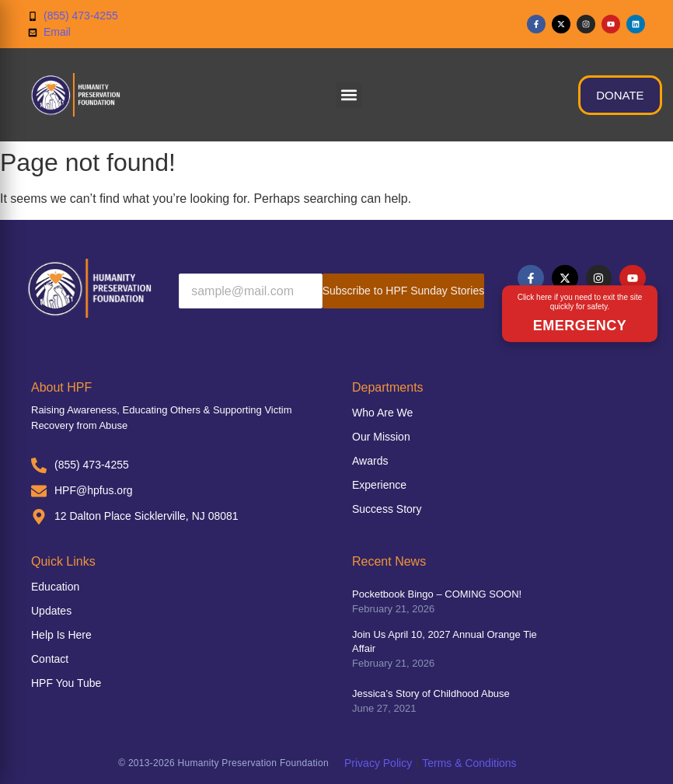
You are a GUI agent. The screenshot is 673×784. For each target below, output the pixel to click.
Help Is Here (61, 635)
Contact (50, 659)
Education (55, 587)
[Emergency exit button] (580, 314)
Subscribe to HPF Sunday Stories (404, 291)
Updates (51, 611)
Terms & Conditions (469, 763)
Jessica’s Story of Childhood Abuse (431, 693)
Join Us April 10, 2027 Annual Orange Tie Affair (445, 641)
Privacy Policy (378, 763)
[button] (349, 95)
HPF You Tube (66, 683)
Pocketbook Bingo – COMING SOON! (437, 594)
